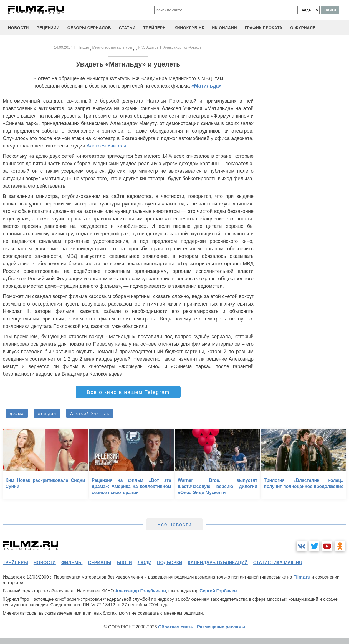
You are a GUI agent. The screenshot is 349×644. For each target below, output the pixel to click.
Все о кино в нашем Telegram (128, 392)
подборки (170, 563)
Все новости (175, 525)
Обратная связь (176, 627)
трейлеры (155, 28)
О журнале (303, 28)
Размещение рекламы (221, 627)
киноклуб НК (189, 28)
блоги (124, 563)
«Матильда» (207, 86)
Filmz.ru (83, 47)
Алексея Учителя (106, 146)
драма (17, 414)
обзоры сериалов (89, 28)
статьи (127, 28)
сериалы (99, 563)
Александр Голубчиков (141, 591)
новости (18, 28)
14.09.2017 (63, 47)
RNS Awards (148, 47)
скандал (47, 414)
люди (145, 563)
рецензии (48, 28)
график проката (264, 28)
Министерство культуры (112, 47)
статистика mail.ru (278, 563)
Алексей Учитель (90, 414)
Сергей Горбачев (218, 591)
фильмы (72, 563)
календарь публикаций (218, 563)
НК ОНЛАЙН (224, 28)
